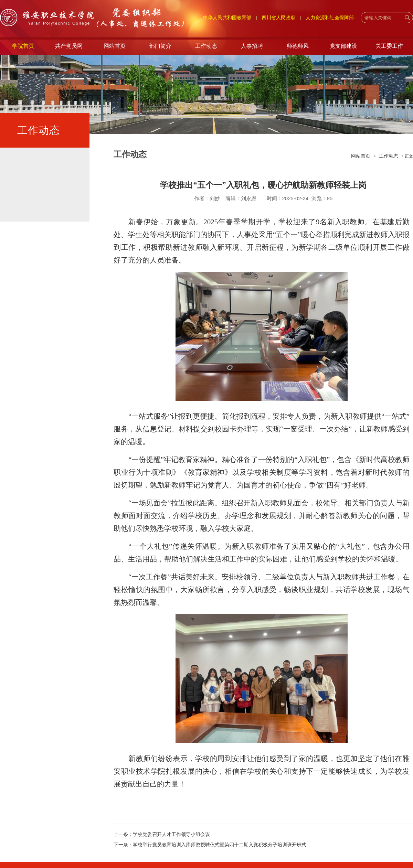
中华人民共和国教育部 (227, 18)
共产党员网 (69, 46)
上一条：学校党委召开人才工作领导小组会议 (162, 834)
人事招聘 (252, 46)
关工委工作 (389, 46)
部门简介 (160, 46)
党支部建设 (343, 46)
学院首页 (23, 46)
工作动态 (206, 46)
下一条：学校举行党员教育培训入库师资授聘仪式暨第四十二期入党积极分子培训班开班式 (210, 845)
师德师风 (298, 46)
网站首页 (115, 46)
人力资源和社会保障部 (330, 18)
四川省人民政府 (278, 18)
